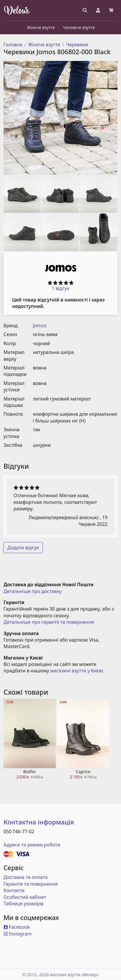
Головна (13, 45)
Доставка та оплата (26, 877)
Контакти (14, 890)
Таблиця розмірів (23, 904)
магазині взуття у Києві (77, 671)
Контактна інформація (39, 822)
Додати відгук (23, 548)
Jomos (40, 325)
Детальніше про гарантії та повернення (49, 622)
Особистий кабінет (25, 897)
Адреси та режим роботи (32, 845)
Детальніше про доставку (33, 591)
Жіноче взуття (44, 45)
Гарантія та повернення (31, 884)
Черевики (77, 45)
